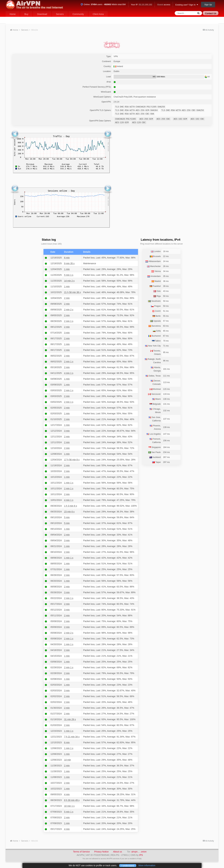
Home (13, 14)
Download (42, 14)
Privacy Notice (101, 852)
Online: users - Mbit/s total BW (103, 4)
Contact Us (211, 13)
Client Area (98, 14)
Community (78, 14)
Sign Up (208, 5)
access (164, 5)
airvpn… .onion (139, 852)
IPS (141, 855)
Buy (26, 14)
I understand (128, 865)
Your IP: (142, 5)
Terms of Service (81, 852)
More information (147, 865)
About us (118, 852)
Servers (60, 14)
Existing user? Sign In (187, 5)
